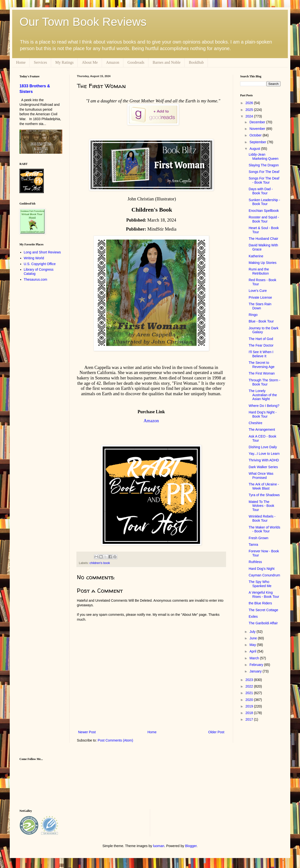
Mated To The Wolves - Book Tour (261, 506)
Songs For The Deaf (264, 172)
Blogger (191, 846)
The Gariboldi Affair (263, 623)
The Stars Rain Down (260, 306)
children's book (100, 563)
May (253, 645)
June (254, 638)
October (256, 135)
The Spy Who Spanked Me (260, 584)
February (257, 665)
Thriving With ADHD (264, 460)
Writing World (34, 258)
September (258, 142)
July (253, 632)
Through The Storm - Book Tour (264, 382)
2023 (250, 680)
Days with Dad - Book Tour (261, 191)
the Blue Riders (260, 603)
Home (21, 62)
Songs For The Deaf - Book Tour (264, 180)
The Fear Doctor (261, 345)
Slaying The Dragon (264, 165)
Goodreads (136, 62)
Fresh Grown (259, 538)
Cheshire (255, 423)
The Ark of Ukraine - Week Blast (264, 486)
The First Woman (262, 373)
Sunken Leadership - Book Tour (264, 202)
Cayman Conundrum (264, 575)
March (255, 658)
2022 (250, 686)
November (258, 129)
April (253, 651)
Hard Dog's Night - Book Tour (263, 414)
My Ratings (64, 62)
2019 (250, 706)
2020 (250, 700)
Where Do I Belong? (264, 406)
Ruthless (255, 562)
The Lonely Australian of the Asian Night (263, 395)
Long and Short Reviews (42, 252)
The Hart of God (261, 339)
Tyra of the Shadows (264, 495)
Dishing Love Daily (263, 447)
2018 (250, 713)
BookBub (196, 62)
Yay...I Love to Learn (264, 454)
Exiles (253, 617)
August (255, 149)
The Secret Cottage (263, 610)
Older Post (216, 732)
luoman (159, 846)
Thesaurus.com (36, 279)
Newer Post (87, 732)
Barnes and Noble (167, 62)
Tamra (253, 545)
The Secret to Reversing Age (262, 365)
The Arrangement (262, 430)
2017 (250, 719)
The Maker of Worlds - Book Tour (264, 529)
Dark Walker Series (263, 467)
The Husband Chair (263, 239)
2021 (250, 693)
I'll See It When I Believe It (261, 354)
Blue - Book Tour (261, 321)
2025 (250, 110)
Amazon (113, 62)
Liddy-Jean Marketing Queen (264, 157)
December (258, 122)
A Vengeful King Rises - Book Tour (264, 595)
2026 (250, 103)
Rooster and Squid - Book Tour (264, 219)
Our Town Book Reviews (83, 22)
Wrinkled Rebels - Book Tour (262, 518)
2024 (250, 116)
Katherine (256, 256)
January (256, 671)
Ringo (253, 315)
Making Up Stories (263, 263)
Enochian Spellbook (264, 211)
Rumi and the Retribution (259, 271)
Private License (260, 297)
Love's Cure (258, 291)
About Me (90, 62)
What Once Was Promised (261, 476)
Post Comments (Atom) (115, 740)
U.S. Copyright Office (40, 264)
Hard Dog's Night (262, 569)
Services (40, 62)
